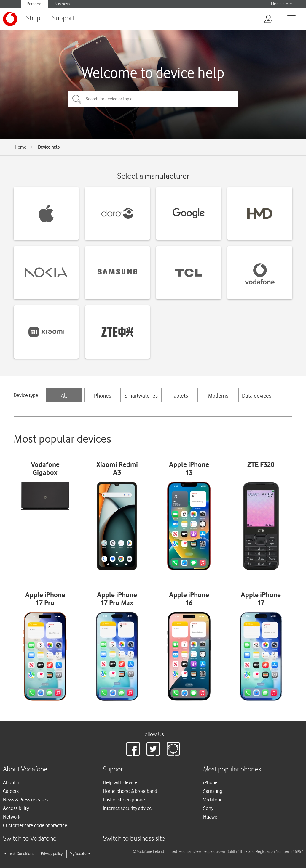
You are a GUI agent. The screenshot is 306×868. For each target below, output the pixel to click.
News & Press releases (26, 800)
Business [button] (62, 4)
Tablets (180, 396)
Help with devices (121, 782)
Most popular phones (232, 770)
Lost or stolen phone (124, 800)
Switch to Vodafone (30, 839)
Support (63, 19)
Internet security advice (127, 808)
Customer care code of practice (35, 825)
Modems (218, 396)
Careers (11, 791)
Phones (103, 396)
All (64, 396)
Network (12, 817)
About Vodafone (25, 770)
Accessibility (16, 808)
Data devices (257, 396)
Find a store (281, 4)
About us (12, 782)
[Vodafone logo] (10, 19)
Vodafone (213, 800)
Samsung (213, 791)
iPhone (210, 782)
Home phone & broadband (130, 791)
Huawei (211, 817)
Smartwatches (141, 396)
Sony (208, 808)
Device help (49, 147)
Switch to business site (134, 839)
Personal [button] (35, 4)
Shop (33, 19)
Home (21, 147)
